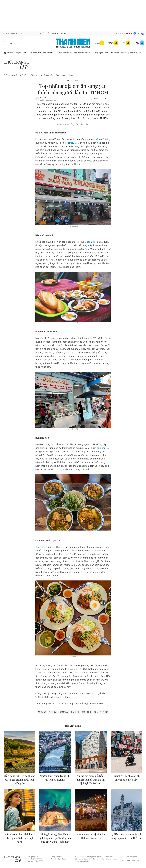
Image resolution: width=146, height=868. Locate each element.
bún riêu (101, 448)
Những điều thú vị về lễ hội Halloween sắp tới (91, 836)
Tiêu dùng (124, 53)
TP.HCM (72, 143)
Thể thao (89, 53)
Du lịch (66, 53)
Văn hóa (74, 53)
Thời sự (10, 53)
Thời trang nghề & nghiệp (42, 75)
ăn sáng (97, 139)
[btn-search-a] (11, 43)
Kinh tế (25, 53)
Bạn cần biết (44, 33)
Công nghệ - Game (102, 53)
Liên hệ (63, 33)
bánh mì (91, 242)
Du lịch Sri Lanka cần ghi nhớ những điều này (126, 778)
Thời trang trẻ (135, 53)
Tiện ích (54, 33)
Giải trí (81, 53)
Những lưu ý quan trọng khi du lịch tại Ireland (55, 778)
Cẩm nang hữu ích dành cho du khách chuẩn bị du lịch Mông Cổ (20, 780)
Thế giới (18, 53)
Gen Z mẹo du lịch (73, 81)
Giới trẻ (50, 53)
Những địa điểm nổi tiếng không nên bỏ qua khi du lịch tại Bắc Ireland (91, 780)
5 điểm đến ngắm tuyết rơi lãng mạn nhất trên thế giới (126, 836)
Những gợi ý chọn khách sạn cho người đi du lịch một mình (19, 838)
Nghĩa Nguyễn (46, 98)
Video (116, 53)
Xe (112, 53)
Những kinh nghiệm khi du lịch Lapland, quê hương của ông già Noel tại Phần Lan (55, 838)
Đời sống (33, 53)
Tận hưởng (61, 75)
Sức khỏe (42, 53)
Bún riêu (86, 712)
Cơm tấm (40, 547)
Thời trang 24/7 (10, 75)
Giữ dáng (24, 75)
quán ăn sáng (101, 712)
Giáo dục (58, 53)
